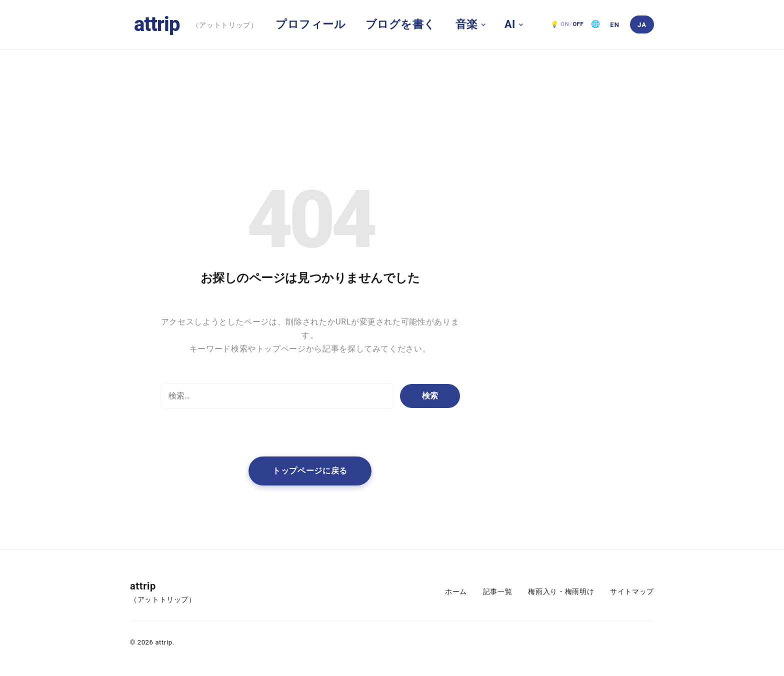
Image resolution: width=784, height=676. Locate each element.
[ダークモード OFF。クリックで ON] (567, 24)
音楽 (467, 24)
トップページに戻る (310, 471)
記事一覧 (498, 592)
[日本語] (642, 24)
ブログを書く (400, 24)
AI (510, 24)
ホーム (456, 592)
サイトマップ (632, 592)
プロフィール (310, 24)
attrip (157, 24)
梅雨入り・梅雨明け (561, 592)
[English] (615, 24)
